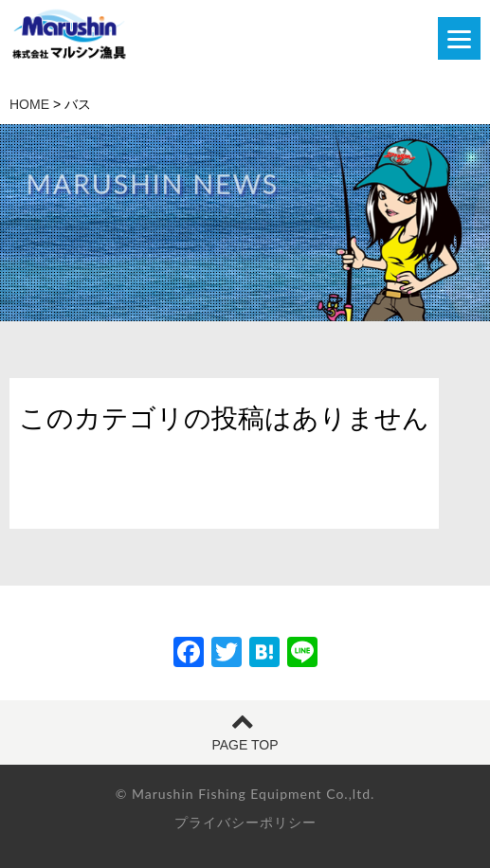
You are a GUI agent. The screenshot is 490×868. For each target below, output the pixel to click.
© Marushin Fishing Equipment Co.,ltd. (245, 794)
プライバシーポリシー (245, 823)
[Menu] (459, 38)
